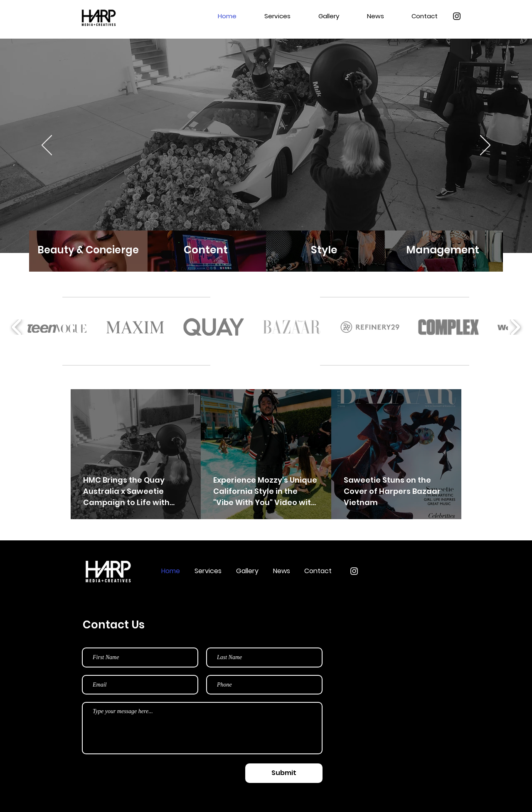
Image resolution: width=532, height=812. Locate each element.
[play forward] (515, 327)
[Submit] (284, 773)
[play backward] (17, 327)
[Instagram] (457, 16)
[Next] (485, 146)
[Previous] (47, 146)
